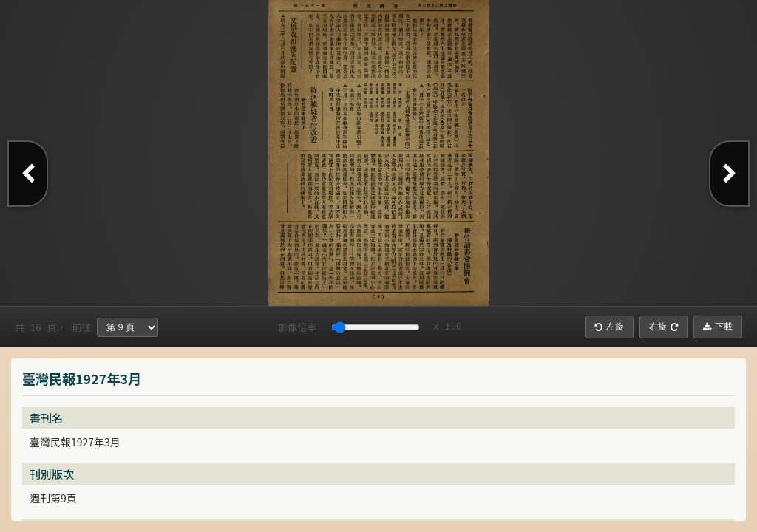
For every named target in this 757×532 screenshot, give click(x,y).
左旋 (610, 327)
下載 (718, 327)
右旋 (663, 327)
